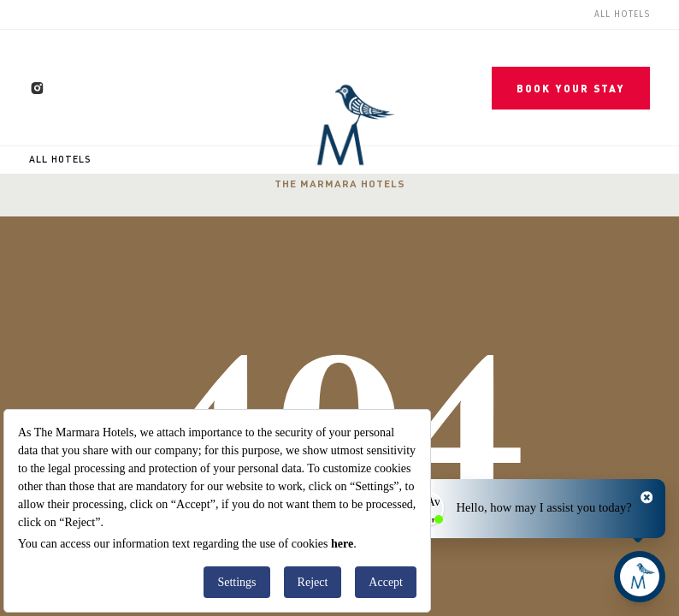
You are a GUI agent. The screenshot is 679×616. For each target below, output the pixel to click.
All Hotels (60, 159)
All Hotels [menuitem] (622, 15)
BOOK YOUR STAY (571, 89)
